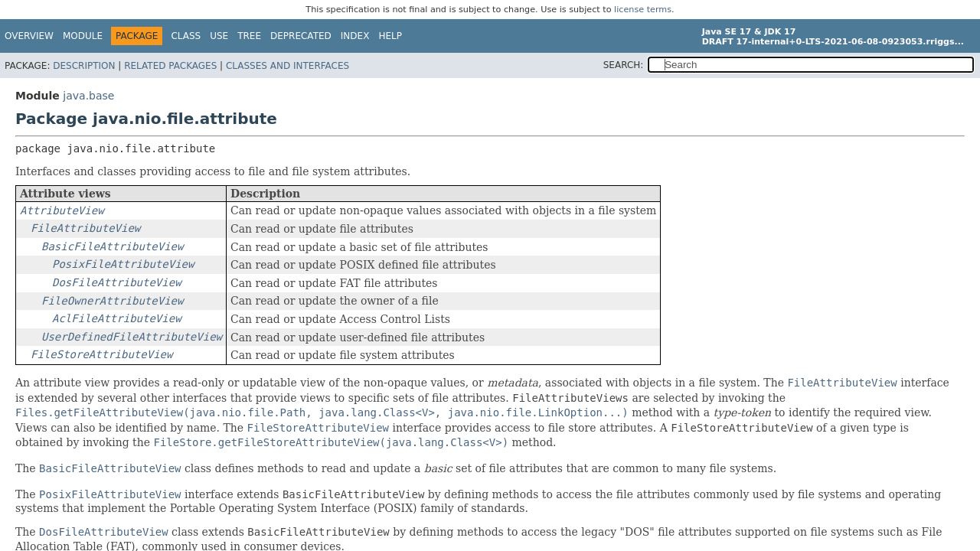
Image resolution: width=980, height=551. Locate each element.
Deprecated (301, 36)
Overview (29, 36)
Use (219, 36)
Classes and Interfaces (287, 66)
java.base (88, 96)
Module (83, 36)
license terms (643, 10)
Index (355, 36)
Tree (249, 36)
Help (390, 36)
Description (84, 66)
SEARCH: (624, 65)
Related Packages (170, 66)
